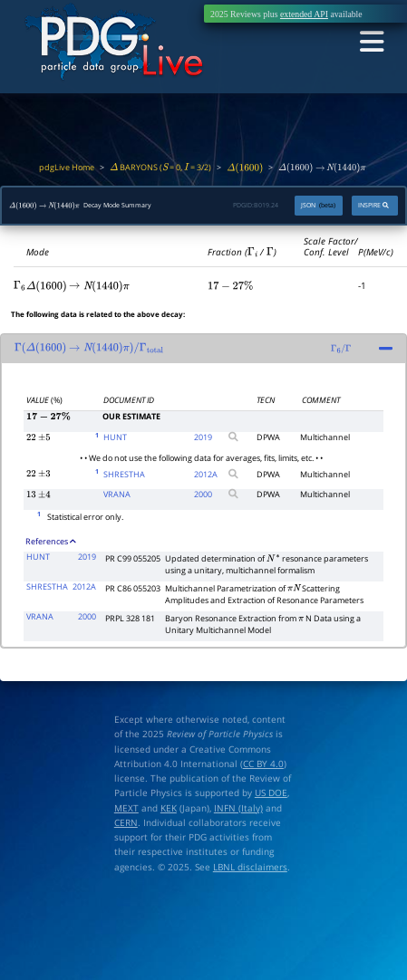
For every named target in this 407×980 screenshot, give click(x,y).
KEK (169, 803)
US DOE (271, 789)
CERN (126, 819)
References (51, 538)
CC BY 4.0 (263, 760)
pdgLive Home (67, 167)
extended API (304, 14)
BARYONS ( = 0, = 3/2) (160, 167)
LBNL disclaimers (250, 863)
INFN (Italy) (238, 803)
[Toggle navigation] (372, 42)
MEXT (126, 803)
